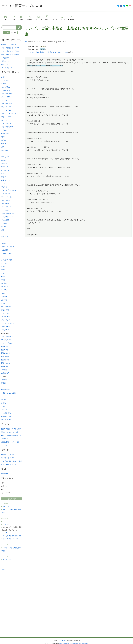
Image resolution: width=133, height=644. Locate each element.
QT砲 (3, 280)
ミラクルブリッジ (7, 217)
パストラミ (5, 410)
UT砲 (3, 303)
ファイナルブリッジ (8, 213)
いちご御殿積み (6, 307)
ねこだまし (5, 250)
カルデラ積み (6, 200)
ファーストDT (6, 107)
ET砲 (3, 267)
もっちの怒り (6, 87)
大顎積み (4, 223)
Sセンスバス (5, 170)
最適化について (6, 61)
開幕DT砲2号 (6, 353)
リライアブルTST (7, 343)
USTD (4, 174)
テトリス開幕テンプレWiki (22, 6)
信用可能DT (5, 134)
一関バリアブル (6, 253)
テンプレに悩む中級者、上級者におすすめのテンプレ (71, 28)
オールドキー (6, 194)
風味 (3, 147)
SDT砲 (3, 160)
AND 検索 (6, 33)
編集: (6, 569)
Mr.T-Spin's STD (6, 157)
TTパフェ (4, 290)
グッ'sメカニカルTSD (8, 323)
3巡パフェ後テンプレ (8, 458)
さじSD (4, 184)
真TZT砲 (4, 300)
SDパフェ (4, 164)
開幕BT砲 (4, 346)
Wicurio (64, 640)
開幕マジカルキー (7, 363)
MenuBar (6, 533)
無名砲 (4, 140)
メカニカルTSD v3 (7, 124)
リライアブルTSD (7, 127)
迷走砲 (4, 383)
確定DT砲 (4, 366)
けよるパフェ (6, 180)
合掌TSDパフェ (6, 420)
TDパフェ (4, 243)
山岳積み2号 (5, 373)
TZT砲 (3, 293)
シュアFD (4, 237)
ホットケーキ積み (7, 337)
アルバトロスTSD (7, 94)
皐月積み (4, 370)
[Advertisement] (12, 602)
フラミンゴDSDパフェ (9, 114)
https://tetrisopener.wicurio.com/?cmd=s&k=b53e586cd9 (73, 643)
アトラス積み (6, 313)
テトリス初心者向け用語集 (10, 51)
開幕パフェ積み (6, 416)
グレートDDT (6, 97)
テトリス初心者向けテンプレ (11, 48)
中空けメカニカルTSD (9, 393)
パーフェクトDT (7, 104)
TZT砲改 (4, 297)
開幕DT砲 (4, 350)
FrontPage (6, 524)
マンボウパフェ (6, 413)
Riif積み (4, 283)
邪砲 (3, 230)
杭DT (3, 137)
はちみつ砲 (5, 310)
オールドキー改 (6, 197)
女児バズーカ (6, 130)
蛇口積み (4, 227)
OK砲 (3, 277)
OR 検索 (14, 33)
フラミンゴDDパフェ (8, 110)
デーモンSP (5, 210)
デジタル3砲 (5, 330)
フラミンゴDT (6, 117)
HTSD (4, 270)
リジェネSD (5, 220)
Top (26, 42)
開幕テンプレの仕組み (9, 45)
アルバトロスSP (6, 90)
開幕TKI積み (5, 356)
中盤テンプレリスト (8, 455)
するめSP (4, 84)
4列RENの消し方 (7, 68)
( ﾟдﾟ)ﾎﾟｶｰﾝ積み (7, 260)
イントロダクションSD (9, 190)
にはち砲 (4, 187)
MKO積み (4, 400)
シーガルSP (5, 203)
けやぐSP (4, 177)
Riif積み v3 (5, 287)
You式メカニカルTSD (8, 247)
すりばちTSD (6, 80)
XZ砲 (3, 406)
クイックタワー (6, 320)
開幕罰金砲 (5, 360)
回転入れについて (7, 65)
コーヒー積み (6, 327)
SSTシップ (5, 167)
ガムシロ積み (6, 317)
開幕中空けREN (6, 390)
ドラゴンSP (5, 100)
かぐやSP (4, 77)
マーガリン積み (6, 340)
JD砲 (3, 273)
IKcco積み (5, 150)
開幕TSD (4, 144)
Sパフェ (4, 403)
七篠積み (4, 380)
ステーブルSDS (6, 207)
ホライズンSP (6, 120)
